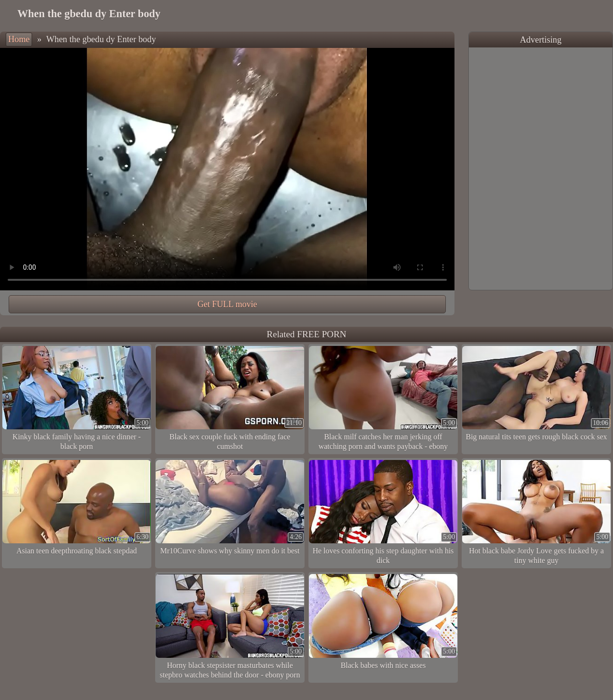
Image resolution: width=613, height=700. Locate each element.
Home (19, 39)
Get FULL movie (227, 304)
